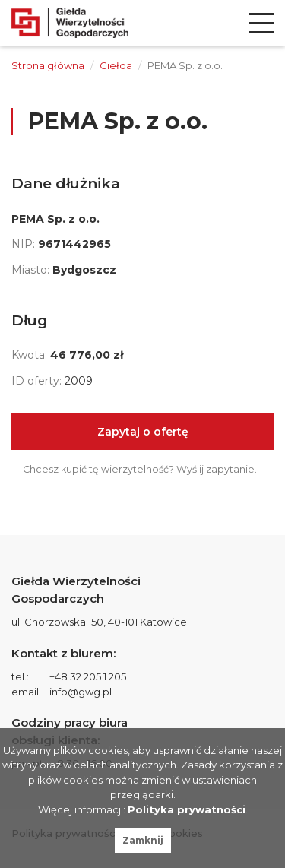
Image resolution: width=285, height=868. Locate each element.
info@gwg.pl (81, 692)
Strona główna (48, 65)
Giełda (116, 65)
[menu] (261, 23)
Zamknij (143, 840)
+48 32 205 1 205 (88, 676)
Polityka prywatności (187, 809)
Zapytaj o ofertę (143, 432)
